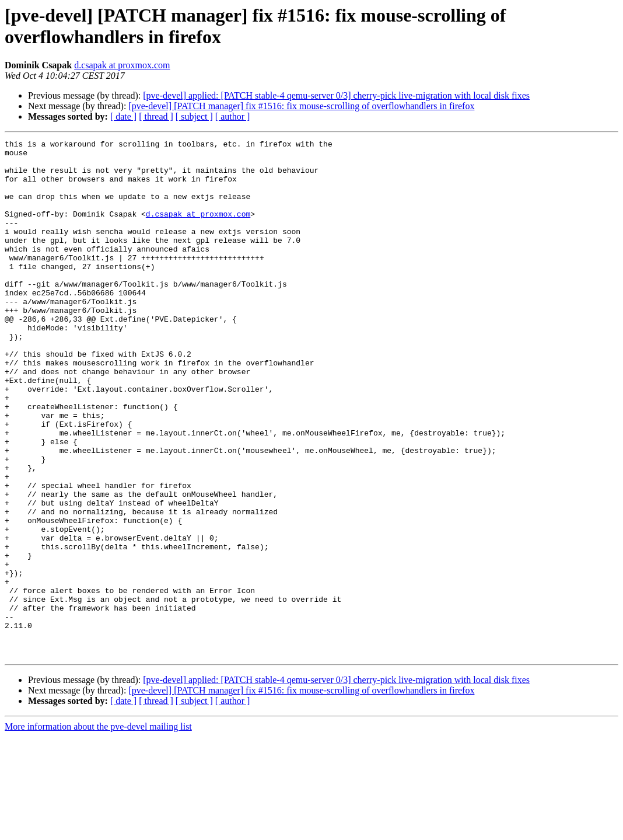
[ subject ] (194, 116)
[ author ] (233, 116)
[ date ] (123, 116)
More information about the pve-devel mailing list (98, 830)
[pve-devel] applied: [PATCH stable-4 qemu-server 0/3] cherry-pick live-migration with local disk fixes (336, 95)
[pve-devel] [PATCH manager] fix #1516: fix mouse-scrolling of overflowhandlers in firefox (301, 106)
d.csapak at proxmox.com (122, 65)
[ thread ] (156, 116)
